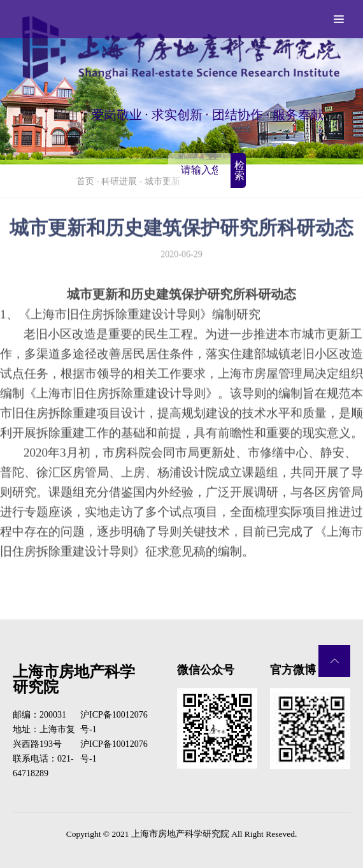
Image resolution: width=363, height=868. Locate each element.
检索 (239, 170)
